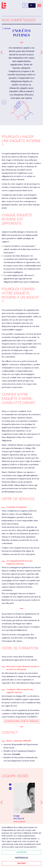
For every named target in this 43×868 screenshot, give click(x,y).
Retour (6, 29)
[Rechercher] (25, 5)
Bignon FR (5, 5)
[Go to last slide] (2, 802)
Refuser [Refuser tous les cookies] (22, 863)
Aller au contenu (4, 102)
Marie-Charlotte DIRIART (19, 741)
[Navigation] (39, 6)
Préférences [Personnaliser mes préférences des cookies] (21, 858)
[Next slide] (41, 802)
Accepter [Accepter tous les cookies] (22, 852)
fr (31, 5)
